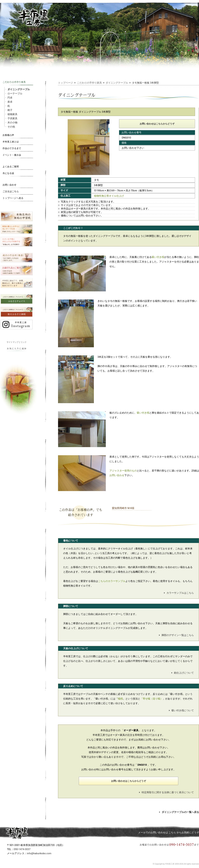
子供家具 (12, 118)
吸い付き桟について (181, 710)
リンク (24, 342)
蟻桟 (120, 699)
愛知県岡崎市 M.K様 (123, 508)
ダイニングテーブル (19, 89)
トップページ (66, 83)
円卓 (10, 98)
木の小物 (12, 123)
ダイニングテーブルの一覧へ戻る (179, 812)
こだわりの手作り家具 (89, 83)
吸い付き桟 (158, 257)
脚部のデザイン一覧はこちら (176, 635)
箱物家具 (12, 114)
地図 (60, 845)
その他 (11, 127)
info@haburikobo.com (39, 853)
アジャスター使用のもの (123, 471)
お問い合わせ (117, 475)
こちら (172, 833)
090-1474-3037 (22, 849)
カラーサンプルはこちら (179, 593)
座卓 (10, 102)
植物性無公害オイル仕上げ (109, 196)
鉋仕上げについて (183, 673)
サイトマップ (13, 342)
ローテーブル (15, 94)
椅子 (10, 110)
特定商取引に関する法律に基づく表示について (166, 792)
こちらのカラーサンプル (112, 581)
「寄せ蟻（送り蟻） (151, 699)
